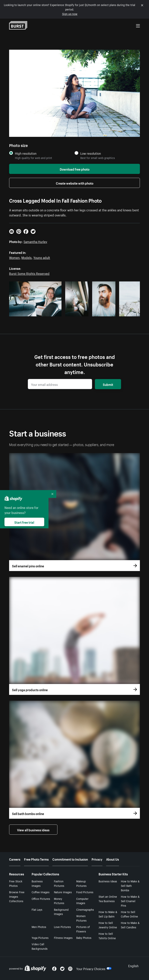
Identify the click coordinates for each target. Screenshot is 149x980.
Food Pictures (85, 892)
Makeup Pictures (81, 883)
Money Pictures (59, 901)
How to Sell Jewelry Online (108, 925)
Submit (108, 384)
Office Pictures (41, 898)
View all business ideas (33, 830)
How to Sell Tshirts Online (107, 936)
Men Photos (39, 927)
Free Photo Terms (36, 859)
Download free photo (75, 169)
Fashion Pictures (59, 883)
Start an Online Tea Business (108, 899)
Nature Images (63, 892)
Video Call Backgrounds (40, 946)
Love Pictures (62, 927)
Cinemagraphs (85, 909)
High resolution (26, 153)
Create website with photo (75, 183)
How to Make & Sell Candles (130, 925)
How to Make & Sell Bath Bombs (130, 885)
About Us (113, 859)
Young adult (42, 257)
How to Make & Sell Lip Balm (108, 914)
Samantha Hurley (35, 241)
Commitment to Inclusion (70, 859)
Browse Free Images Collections (17, 896)
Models (26, 257)
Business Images (37, 883)
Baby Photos (84, 937)
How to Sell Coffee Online (129, 914)
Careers (15, 859)
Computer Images (82, 901)
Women (14, 257)
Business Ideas (108, 881)
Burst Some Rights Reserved (29, 273)
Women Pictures (81, 918)
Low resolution (91, 153)
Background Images (61, 912)
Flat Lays (37, 909)
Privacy (97, 859)
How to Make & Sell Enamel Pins (130, 901)
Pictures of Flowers (83, 929)
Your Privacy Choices (94, 968)
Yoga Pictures (40, 937)
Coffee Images (41, 892)
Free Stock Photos (16, 883)
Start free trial (24, 522)
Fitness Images (63, 937)
